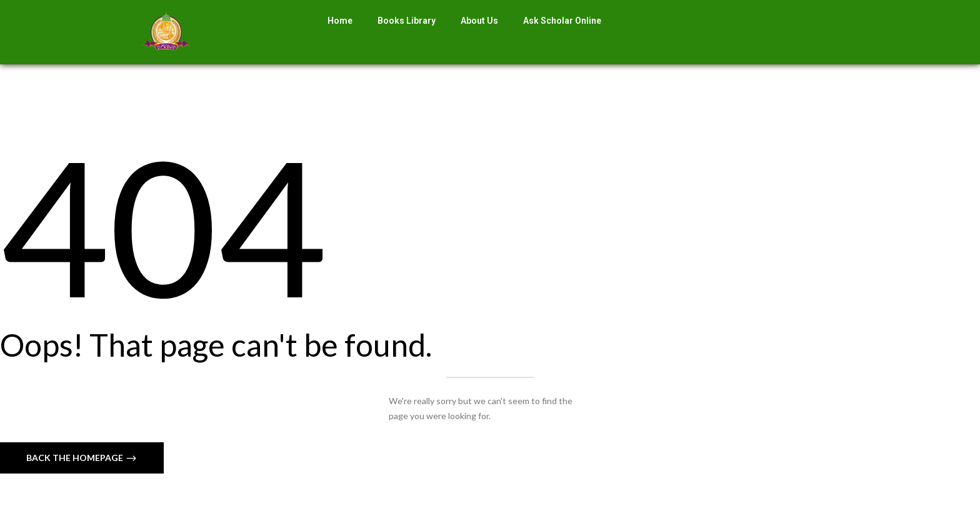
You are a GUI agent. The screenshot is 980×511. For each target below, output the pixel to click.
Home (340, 21)
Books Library (407, 21)
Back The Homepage (76, 458)
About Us (479, 21)
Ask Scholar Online (562, 21)
